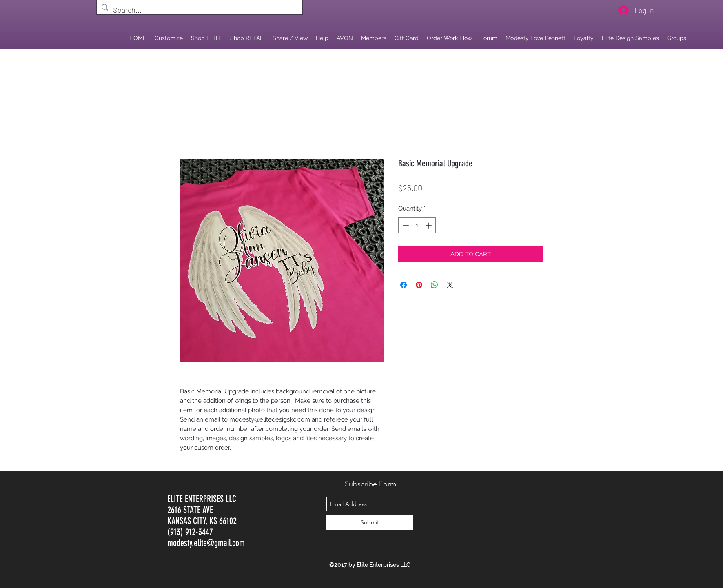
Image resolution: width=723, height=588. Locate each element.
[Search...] (199, 10)
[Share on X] (450, 285)
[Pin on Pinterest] (419, 285)
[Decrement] (405, 225)
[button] (247, 38)
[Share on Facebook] (404, 285)
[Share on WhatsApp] (435, 285)
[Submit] (370, 523)
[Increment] (429, 225)
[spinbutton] (417, 225)
